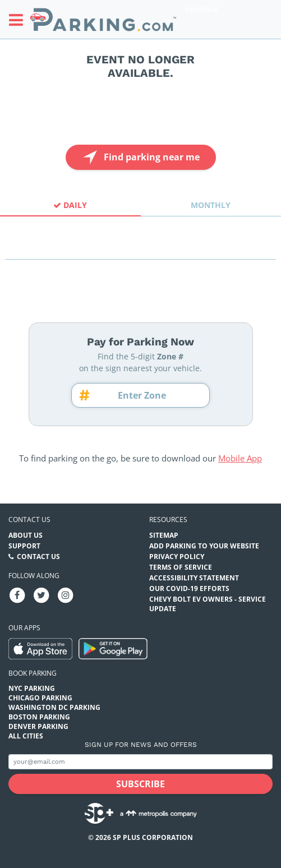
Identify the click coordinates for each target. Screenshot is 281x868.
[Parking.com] (103, 19)
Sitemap (164, 535)
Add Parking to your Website (204, 546)
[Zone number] (146, 395)
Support (24, 546)
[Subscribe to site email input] (140, 762)
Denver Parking (38, 726)
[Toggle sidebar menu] (19, 20)
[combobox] (140, 249)
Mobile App (240, 458)
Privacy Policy (177, 557)
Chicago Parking (40, 698)
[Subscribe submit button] (140, 784)
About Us (26, 535)
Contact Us (38, 557)
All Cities (26, 736)
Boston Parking (39, 717)
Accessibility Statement (194, 578)
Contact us (29, 520)
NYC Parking (32, 688)
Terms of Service (181, 567)
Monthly (211, 205)
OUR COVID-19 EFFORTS (189, 588)
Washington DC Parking (54, 707)
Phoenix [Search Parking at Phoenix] (202, 10)
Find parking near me (140, 157)
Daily (70, 205)
